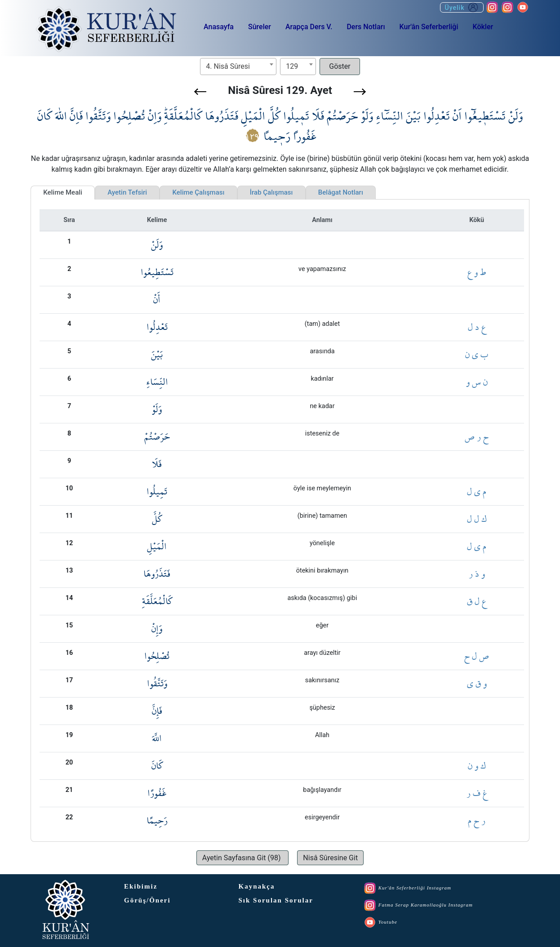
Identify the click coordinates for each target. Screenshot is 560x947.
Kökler (483, 27)
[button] (200, 92)
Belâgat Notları (341, 192)
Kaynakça (257, 886)
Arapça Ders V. (309, 27)
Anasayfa (219, 27)
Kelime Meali (63, 192)
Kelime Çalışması (198, 192)
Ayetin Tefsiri (127, 192)
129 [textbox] (292, 66)
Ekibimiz (141, 886)
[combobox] (238, 67)
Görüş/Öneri (147, 900)
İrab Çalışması (271, 192)
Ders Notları (366, 27)
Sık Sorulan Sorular (276, 900)
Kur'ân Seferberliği (429, 27)
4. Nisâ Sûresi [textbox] (228, 66)
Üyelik (462, 7)
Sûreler (260, 27)
